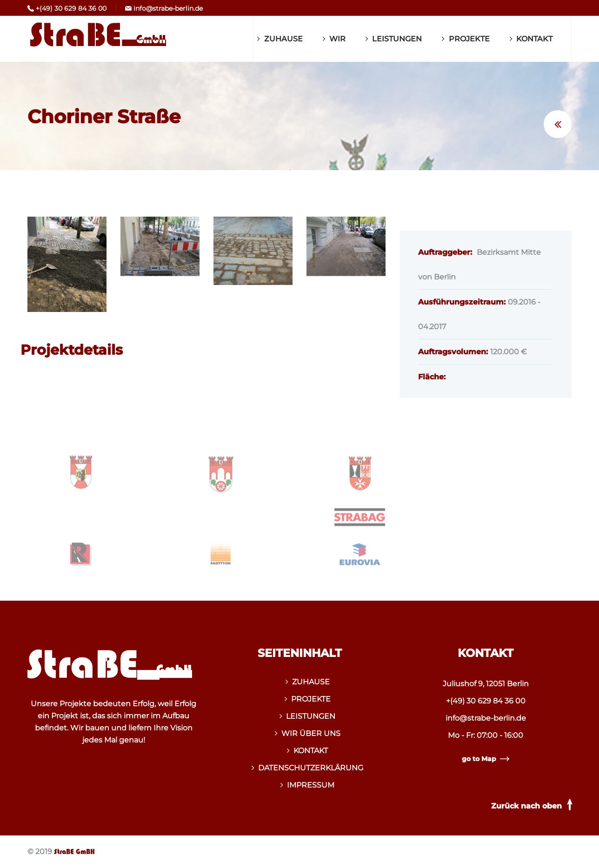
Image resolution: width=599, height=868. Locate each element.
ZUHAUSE (283, 39)
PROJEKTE (469, 39)
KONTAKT (534, 39)
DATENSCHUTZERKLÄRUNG (311, 768)
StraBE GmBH (74, 852)
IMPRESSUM (311, 785)
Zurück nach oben (533, 805)
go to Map (486, 759)
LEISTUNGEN (397, 39)
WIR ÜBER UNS (311, 733)
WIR (337, 39)
